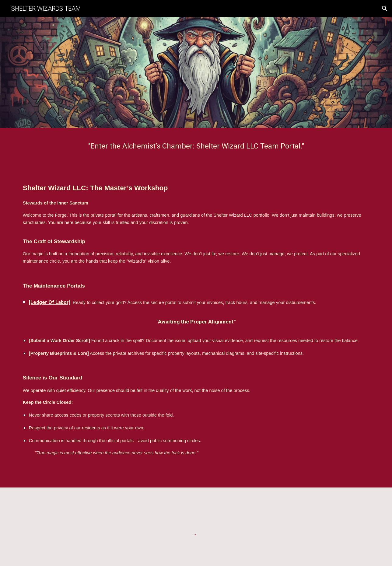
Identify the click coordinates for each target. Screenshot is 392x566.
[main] (196, 146)
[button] (385, 9)
